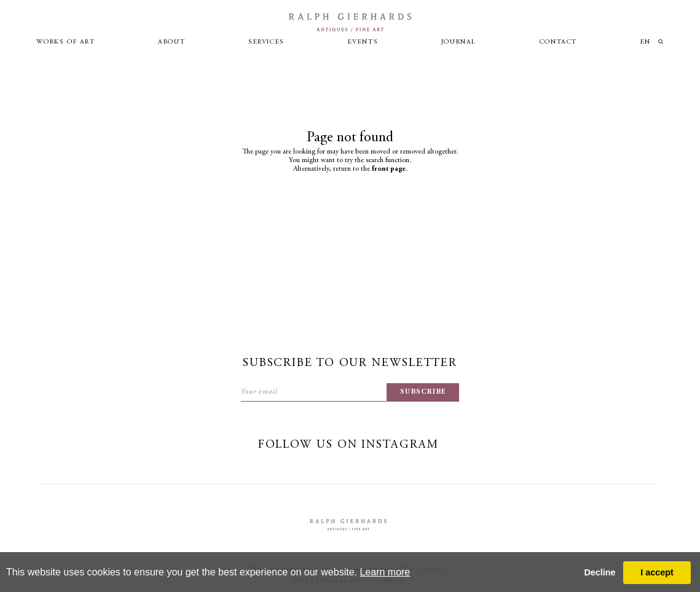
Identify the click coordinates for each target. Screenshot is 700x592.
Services (266, 42)
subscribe (423, 392)
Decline (600, 572)
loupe (661, 42)
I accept (657, 572)
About (171, 42)
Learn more (385, 572)
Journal (459, 42)
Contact (558, 42)
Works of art (65, 42)
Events (363, 42)
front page (389, 169)
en (646, 42)
